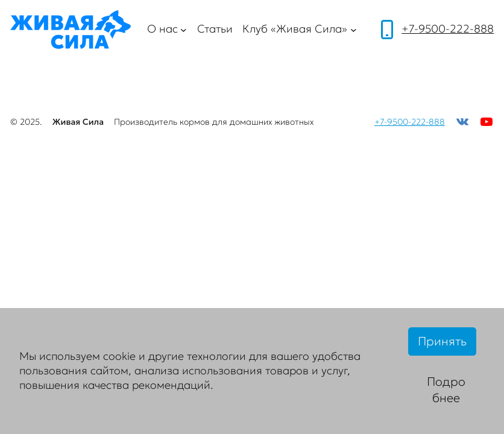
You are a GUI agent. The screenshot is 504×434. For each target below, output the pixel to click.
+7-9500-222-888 (448, 29)
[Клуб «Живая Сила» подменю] (354, 30)
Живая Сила (78, 122)
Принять (442, 341)
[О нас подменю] (184, 30)
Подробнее (446, 390)
